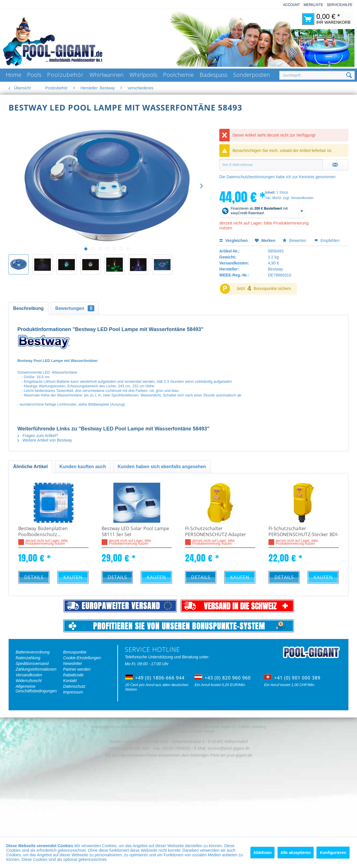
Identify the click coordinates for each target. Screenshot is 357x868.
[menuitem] (290, 5)
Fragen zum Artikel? (38, 436)
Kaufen (73, 577)
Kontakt (70, 681)
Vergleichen (233, 240)
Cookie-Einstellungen (82, 658)
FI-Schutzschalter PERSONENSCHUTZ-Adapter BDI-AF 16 (216, 532)
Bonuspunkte (75, 652)
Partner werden (77, 669)
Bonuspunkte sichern (272, 288)
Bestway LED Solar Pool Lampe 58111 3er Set (136, 532)
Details (34, 577)
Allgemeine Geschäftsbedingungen (36, 689)
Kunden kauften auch (83, 467)
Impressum (73, 692)
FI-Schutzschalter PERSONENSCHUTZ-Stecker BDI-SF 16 (303, 532)
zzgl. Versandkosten (298, 198)
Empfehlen (327, 240)
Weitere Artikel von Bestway (45, 440)
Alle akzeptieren (296, 853)
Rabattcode (73, 675)
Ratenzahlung (28, 658)
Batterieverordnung (33, 652)
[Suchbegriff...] (317, 75)
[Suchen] (349, 75)
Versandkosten (29, 675)
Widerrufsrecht (29, 681)
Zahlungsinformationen (36, 669)
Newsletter (73, 663)
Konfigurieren (333, 853)
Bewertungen (75, 308)
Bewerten (295, 240)
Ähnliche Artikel (30, 467)
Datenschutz (74, 686)
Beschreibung (28, 308)
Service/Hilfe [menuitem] (340, 5)
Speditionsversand (32, 663)
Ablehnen (262, 853)
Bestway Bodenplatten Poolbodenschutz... (43, 532)
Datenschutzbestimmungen (251, 177)
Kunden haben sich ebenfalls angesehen (162, 467)
